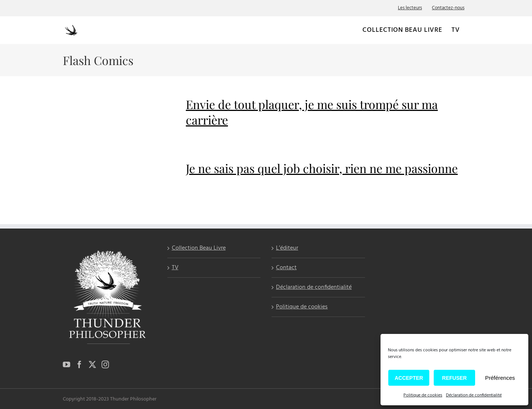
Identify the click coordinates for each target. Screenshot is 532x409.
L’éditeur (287, 249)
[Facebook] (79, 365)
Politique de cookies (423, 395)
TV (175, 268)
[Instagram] (105, 365)
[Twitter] (92, 365)
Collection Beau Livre (199, 249)
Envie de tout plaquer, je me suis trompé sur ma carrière (312, 112)
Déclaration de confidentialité (474, 395)
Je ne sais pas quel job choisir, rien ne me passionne (322, 168)
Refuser (455, 378)
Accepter (409, 378)
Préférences (500, 378)
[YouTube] (66, 365)
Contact (286, 268)
